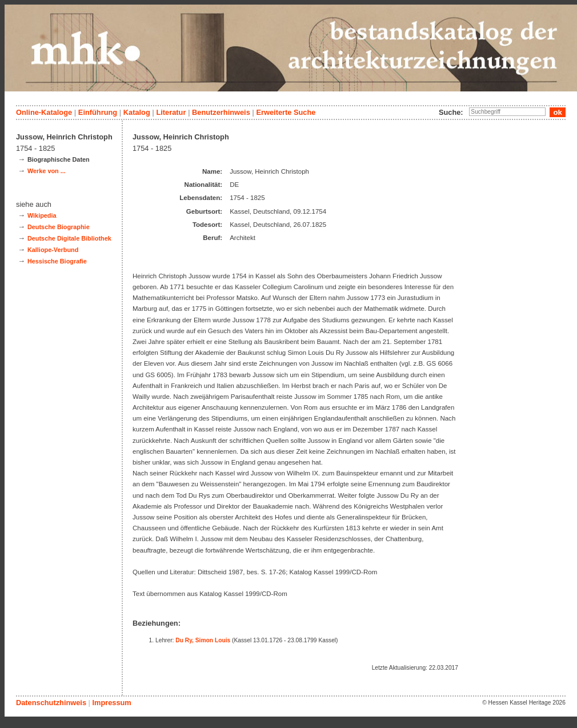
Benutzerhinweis (221, 112)
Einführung (98, 112)
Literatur (171, 112)
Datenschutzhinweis (51, 703)
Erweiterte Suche (286, 112)
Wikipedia (42, 215)
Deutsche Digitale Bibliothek (69, 238)
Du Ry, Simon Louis (203, 640)
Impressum (111, 703)
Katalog (137, 112)
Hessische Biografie (57, 261)
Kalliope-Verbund (53, 250)
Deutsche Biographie (59, 227)
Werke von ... (47, 171)
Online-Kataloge (44, 112)
